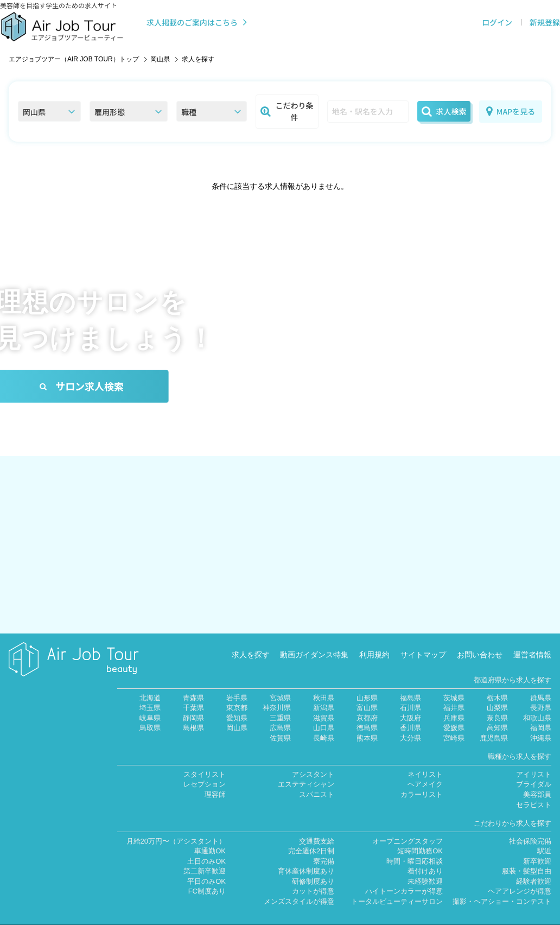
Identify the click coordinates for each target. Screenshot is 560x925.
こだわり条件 (287, 111)
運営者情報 (532, 640)
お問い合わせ (480, 640)
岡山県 (160, 59)
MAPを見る (511, 111)
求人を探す (251, 640)
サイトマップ (423, 640)
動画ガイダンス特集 (314, 640)
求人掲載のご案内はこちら (198, 22)
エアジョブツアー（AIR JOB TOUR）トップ (74, 59)
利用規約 (374, 640)
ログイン (497, 22)
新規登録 (545, 22)
